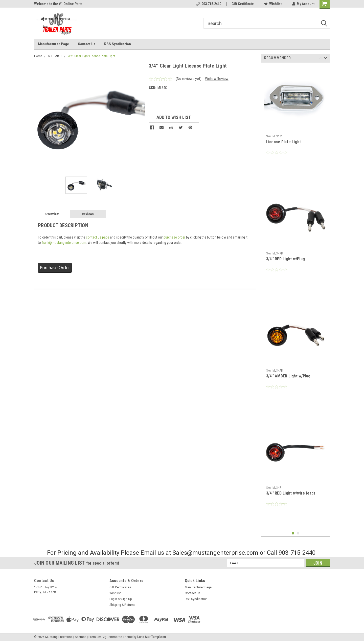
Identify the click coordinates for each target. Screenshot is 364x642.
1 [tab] (293, 533)
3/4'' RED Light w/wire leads (291, 493)
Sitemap (81, 637)
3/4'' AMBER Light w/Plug (288, 376)
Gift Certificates (120, 587)
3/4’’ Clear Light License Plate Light (92, 56)
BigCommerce (112, 637)
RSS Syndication (118, 44)
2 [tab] (298, 533)
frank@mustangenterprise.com (64, 243)
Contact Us (87, 44)
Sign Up (127, 599)
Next (325, 59)
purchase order (174, 237)
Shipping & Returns (122, 605)
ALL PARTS (55, 56)
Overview (52, 214)
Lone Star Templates (152, 637)
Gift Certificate (242, 4)
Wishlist (273, 4)
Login (113, 599)
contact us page (98, 237)
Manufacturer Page (53, 44)
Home (38, 56)
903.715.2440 (209, 4)
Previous (321, 59)
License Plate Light (284, 142)
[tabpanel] (296, 122)
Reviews (88, 214)
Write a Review (217, 79)
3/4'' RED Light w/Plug (286, 259)
